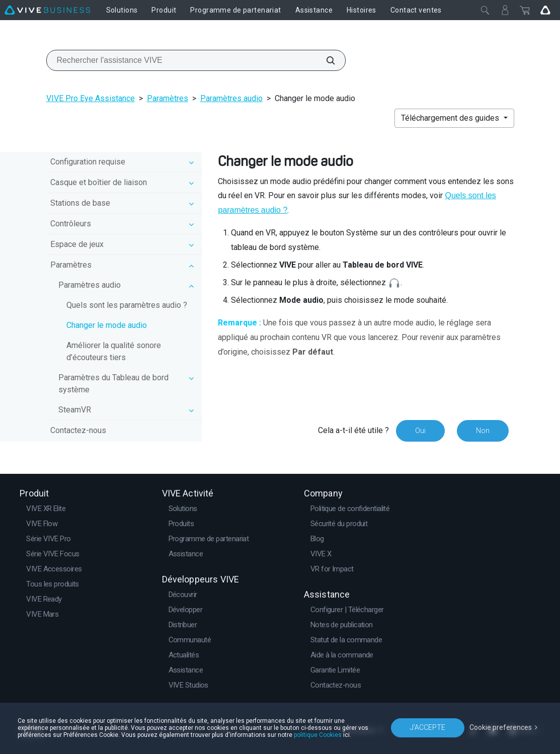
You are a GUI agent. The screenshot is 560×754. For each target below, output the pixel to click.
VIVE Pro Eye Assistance (91, 98)
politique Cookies (318, 735)
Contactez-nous (78, 430)
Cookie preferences (501, 727)
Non (483, 431)
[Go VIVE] (545, 10)
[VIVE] (47, 10)
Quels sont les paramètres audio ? (127, 305)
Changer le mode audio (107, 325)
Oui (420, 431)
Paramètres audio (231, 98)
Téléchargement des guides (451, 118)
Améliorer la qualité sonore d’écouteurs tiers (114, 351)
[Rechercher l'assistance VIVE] (325, 60)
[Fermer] (485, 10)
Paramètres (168, 98)
